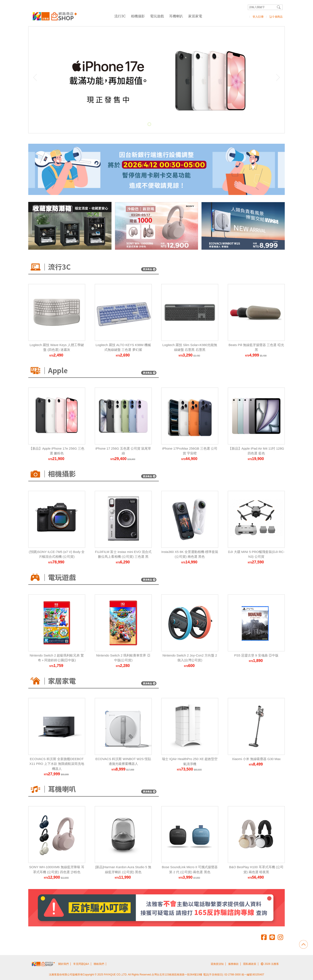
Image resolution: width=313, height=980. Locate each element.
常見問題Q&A (81, 964)
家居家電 (195, 16)
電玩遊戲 (157, 16)
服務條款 (233, 964)
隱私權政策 (250, 964)
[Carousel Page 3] (159, 124)
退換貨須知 (217, 964)
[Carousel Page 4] (164, 124)
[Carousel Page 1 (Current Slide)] (149, 124)
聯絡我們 (99, 964)
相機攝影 (138, 16)
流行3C (120, 16)
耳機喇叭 (176, 16)
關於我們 (63, 964)
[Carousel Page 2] (154, 124)
